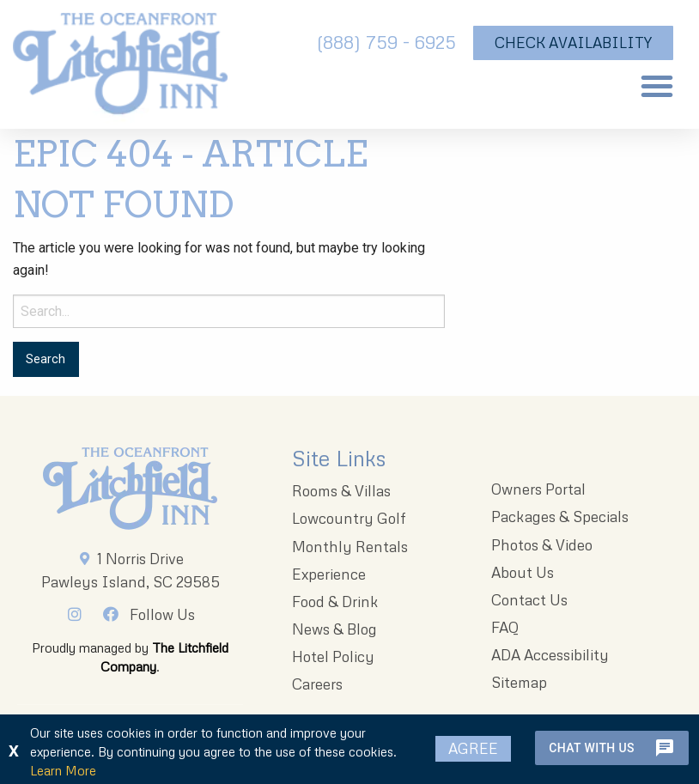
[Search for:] (229, 311)
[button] (657, 86)
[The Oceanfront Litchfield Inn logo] (120, 69)
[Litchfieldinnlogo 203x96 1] (130, 489)
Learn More (63, 770)
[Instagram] (80, 614)
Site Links (339, 458)
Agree (473, 748)
